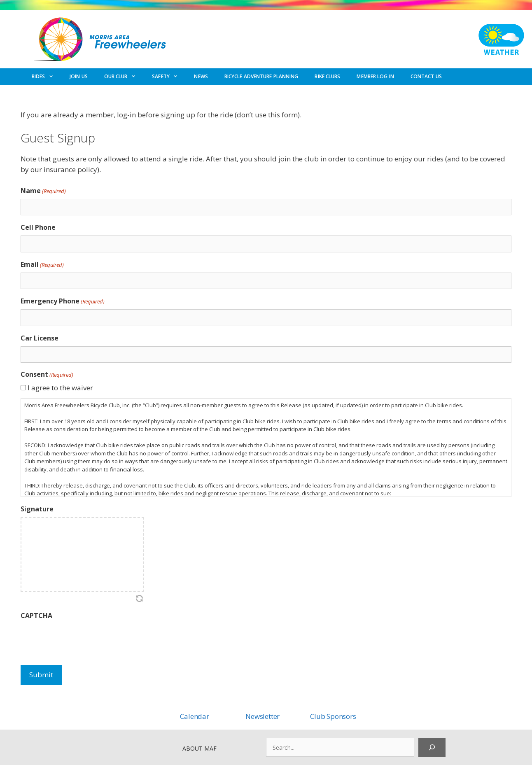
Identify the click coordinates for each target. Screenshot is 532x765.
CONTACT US (426, 76)
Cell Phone (38, 227)
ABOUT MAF (199, 748)
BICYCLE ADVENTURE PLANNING (261, 76)
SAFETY (169, 77)
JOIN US (79, 76)
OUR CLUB (124, 77)
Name (43, 191)
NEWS (201, 76)
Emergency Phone (63, 301)
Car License (40, 338)
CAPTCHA (36, 616)
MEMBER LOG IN (375, 76)
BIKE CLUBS (327, 76)
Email (42, 265)
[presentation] (83, 640)
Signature (37, 509)
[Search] (432, 747)
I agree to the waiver (60, 388)
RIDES (47, 77)
